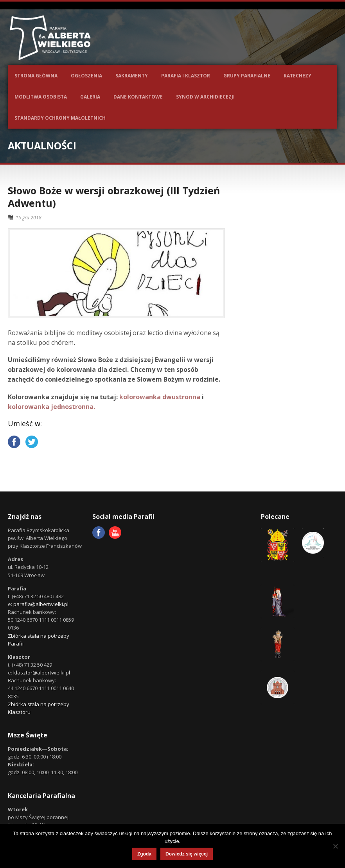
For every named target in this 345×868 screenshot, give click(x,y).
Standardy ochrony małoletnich (60, 118)
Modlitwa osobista (41, 97)
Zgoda (144, 854)
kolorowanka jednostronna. (51, 407)
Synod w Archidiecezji (205, 97)
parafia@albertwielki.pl (41, 604)
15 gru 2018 (29, 218)
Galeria (90, 97)
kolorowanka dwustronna (160, 397)
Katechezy (297, 76)
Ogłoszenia (86, 76)
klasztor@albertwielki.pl (42, 673)
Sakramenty (132, 76)
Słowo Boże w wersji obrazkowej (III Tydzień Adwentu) (114, 197)
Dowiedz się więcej (187, 854)
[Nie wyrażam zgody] (335, 846)
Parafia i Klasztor (186, 76)
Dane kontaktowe (138, 97)
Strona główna (36, 76)
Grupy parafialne (247, 76)
